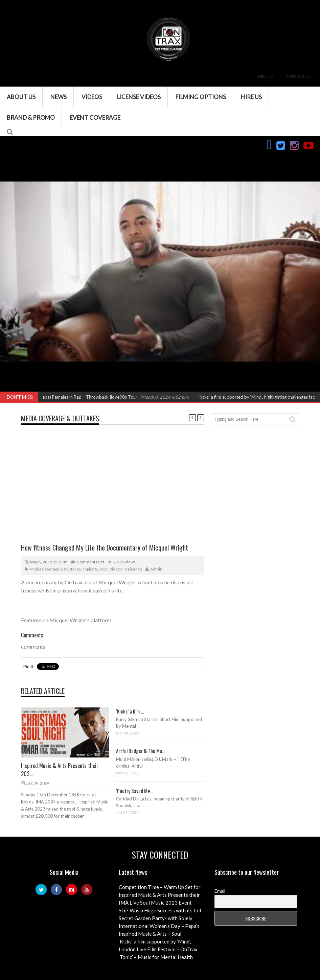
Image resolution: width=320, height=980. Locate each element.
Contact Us (298, 76)
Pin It (28, 667)
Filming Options (201, 97)
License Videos (139, 97)
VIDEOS (92, 97)
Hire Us (265, 76)
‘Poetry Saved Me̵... (135, 791)
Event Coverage (95, 118)
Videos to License (126, 569)
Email (220, 891)
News (59, 97)
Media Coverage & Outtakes (60, 418)
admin (156, 569)
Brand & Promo (31, 118)
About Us (21, 97)
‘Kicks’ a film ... (130, 711)
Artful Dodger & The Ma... (141, 751)
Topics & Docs (95, 569)
